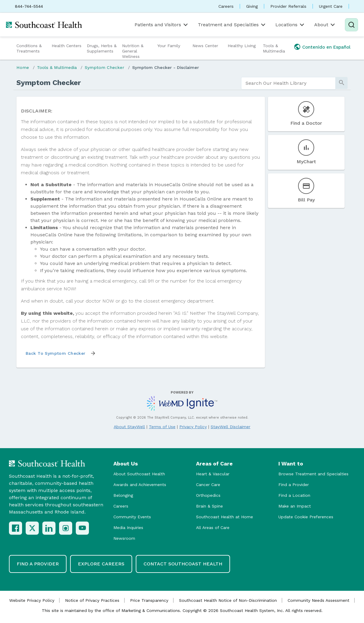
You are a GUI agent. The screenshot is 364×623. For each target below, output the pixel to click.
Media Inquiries (128, 528)
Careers (226, 6)
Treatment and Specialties (232, 25)
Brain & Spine (209, 506)
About (325, 25)
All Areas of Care (213, 528)
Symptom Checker (104, 67)
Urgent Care (331, 6)
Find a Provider (294, 485)
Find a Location (294, 495)
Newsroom (124, 538)
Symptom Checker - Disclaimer (166, 67)
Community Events (132, 517)
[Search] (351, 25)
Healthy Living (242, 46)
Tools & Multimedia (274, 48)
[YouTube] (82, 528)
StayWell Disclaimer (230, 427)
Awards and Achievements (140, 485)
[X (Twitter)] (32, 528)
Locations (290, 25)
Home (23, 67)
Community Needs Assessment (318, 600)
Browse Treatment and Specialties (313, 474)
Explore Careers (101, 564)
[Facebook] (16, 528)
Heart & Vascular (213, 474)
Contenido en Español (326, 47)
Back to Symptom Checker (56, 353)
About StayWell (129, 427)
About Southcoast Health (139, 474)
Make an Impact (295, 506)
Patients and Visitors (162, 25)
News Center (205, 46)
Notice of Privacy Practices (92, 600)
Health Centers (67, 46)
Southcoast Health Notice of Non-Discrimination (228, 600)
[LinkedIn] (49, 528)
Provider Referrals (288, 6)
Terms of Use (162, 427)
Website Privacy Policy (32, 600)
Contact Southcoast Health (183, 564)
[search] (288, 83)
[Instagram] (66, 528)
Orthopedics (208, 495)
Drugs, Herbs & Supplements (102, 48)
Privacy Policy (193, 427)
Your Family (169, 46)
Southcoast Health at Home (225, 517)
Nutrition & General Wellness (133, 51)
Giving (252, 6)
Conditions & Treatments (29, 48)
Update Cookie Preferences (306, 517)
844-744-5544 (29, 6)
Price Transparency (149, 600)
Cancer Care (208, 485)
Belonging (123, 495)
